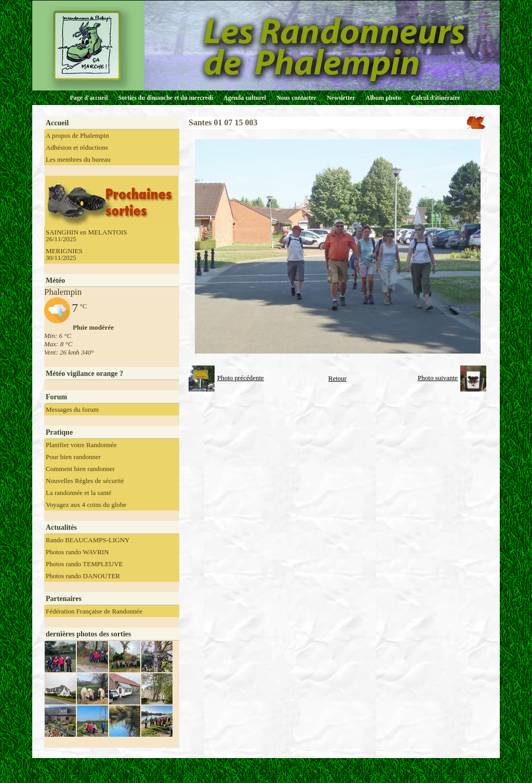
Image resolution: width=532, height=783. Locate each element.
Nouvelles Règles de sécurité (85, 481)
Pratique (59, 432)
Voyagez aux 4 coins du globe (86, 505)
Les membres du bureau (78, 159)
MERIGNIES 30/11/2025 (64, 254)
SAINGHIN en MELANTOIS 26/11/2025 (86, 236)
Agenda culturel (245, 98)
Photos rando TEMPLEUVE (84, 564)
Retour (337, 378)
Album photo (383, 98)
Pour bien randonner (73, 457)
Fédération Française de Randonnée (94, 611)
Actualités (61, 527)
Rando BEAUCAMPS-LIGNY (88, 540)
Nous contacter (296, 98)
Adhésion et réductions (77, 147)
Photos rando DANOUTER (83, 576)
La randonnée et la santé (78, 493)
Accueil (57, 123)
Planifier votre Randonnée (81, 445)
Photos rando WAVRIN (77, 552)
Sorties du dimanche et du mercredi (165, 98)
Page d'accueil (89, 98)
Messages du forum (72, 409)
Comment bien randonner (80, 469)
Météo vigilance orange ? (84, 374)
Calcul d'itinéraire (435, 98)
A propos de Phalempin (77, 135)
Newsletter (341, 98)
